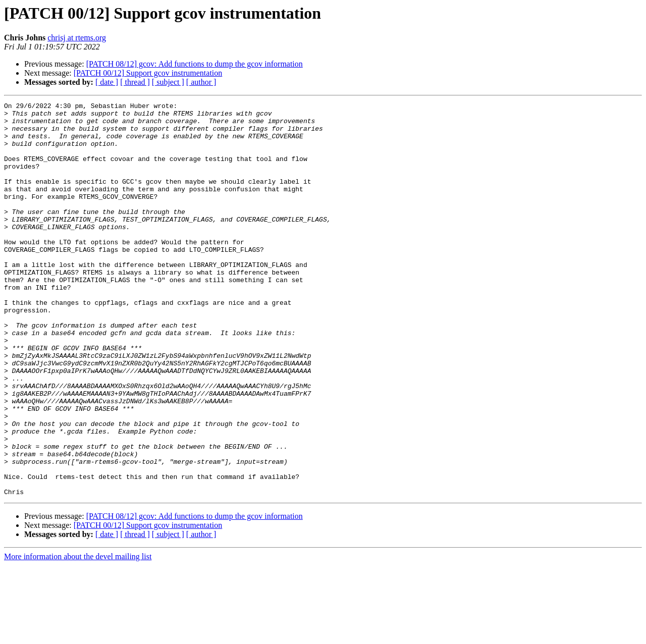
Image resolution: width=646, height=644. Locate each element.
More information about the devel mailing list (78, 635)
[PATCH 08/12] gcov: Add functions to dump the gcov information (195, 64)
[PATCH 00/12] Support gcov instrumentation (148, 73)
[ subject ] (168, 82)
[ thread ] (135, 82)
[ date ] (107, 82)
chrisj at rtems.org (77, 38)
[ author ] (201, 82)
